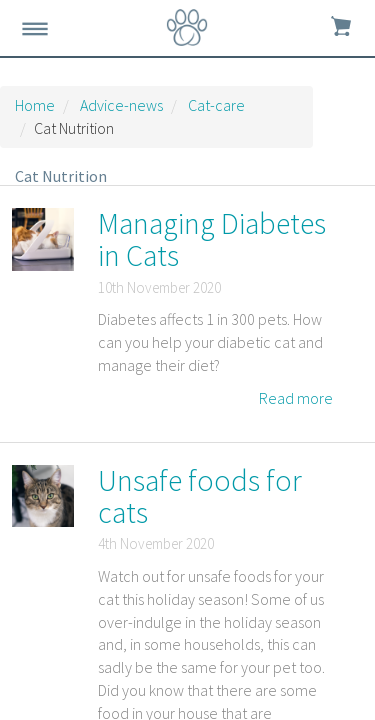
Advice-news (121, 105)
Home (35, 105)
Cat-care (216, 105)
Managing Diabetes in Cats (212, 239)
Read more (296, 398)
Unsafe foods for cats (200, 496)
